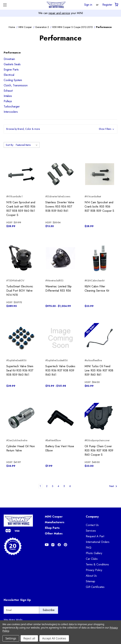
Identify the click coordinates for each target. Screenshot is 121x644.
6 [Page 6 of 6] (70, 486)
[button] (60, 129)
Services (91, 531)
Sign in (88, 5)
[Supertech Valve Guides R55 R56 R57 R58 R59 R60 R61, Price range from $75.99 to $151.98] (60, 338)
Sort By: (10, 145)
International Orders (98, 542)
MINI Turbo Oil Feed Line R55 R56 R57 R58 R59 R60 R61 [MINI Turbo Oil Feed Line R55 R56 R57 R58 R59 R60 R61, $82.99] (99, 370)
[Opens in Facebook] (59, 545)
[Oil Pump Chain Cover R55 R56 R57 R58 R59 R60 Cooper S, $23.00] (100, 418)
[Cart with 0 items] (116, 5)
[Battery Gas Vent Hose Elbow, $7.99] (60, 418)
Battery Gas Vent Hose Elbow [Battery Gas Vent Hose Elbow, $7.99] (60, 448)
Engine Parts (11, 70)
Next (113, 486)
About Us (91, 576)
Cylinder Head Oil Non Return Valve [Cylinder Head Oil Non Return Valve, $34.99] (21, 448)
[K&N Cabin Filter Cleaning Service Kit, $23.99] (100, 258)
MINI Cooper (54, 517)
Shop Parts (52, 528)
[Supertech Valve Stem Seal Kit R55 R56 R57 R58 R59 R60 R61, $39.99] (21, 338)
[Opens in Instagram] (53, 545)
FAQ (89, 548)
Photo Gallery (94, 553)
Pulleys (8, 101)
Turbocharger (12, 106)
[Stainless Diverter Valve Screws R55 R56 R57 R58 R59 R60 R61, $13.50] (60, 174)
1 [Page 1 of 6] (40, 486)
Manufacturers (55, 522)
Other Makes (54, 533)
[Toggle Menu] (5, 5)
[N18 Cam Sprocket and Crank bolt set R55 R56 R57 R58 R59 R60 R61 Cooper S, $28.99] (21, 174)
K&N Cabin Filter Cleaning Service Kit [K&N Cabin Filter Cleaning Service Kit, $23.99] (97, 288)
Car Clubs (92, 559)
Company (92, 517)
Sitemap (90, 581)
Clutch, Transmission (16, 85)
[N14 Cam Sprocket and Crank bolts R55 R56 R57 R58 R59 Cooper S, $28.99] (100, 174)
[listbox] (27, 145)
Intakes (8, 96)
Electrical (9, 75)
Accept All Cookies (54, 638)
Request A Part (95, 536)
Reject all (29, 638)
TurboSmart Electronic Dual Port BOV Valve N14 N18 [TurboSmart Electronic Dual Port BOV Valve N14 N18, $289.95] (20, 291)
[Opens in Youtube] (47, 545)
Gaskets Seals (12, 64)
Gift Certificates (95, 587)
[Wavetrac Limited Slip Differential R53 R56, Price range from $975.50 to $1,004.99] (60, 258)
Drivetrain (9, 59)
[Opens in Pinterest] (66, 545)
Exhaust (8, 91)
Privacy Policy (94, 570)
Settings (11, 638)
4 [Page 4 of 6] (58, 486)
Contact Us (92, 525)
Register (107, 5)
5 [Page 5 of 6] (64, 486)
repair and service (59, 13)
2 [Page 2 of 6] (47, 486)
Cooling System (13, 80)
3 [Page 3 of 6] (53, 486)
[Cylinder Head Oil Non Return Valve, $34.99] (21, 418)
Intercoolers (11, 112)
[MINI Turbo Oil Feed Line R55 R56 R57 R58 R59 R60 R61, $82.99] (100, 338)
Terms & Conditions (97, 564)
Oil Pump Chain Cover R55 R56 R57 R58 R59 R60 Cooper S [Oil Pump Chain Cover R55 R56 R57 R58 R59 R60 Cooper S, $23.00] (99, 450)
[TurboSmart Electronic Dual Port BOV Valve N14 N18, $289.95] (21, 258)
